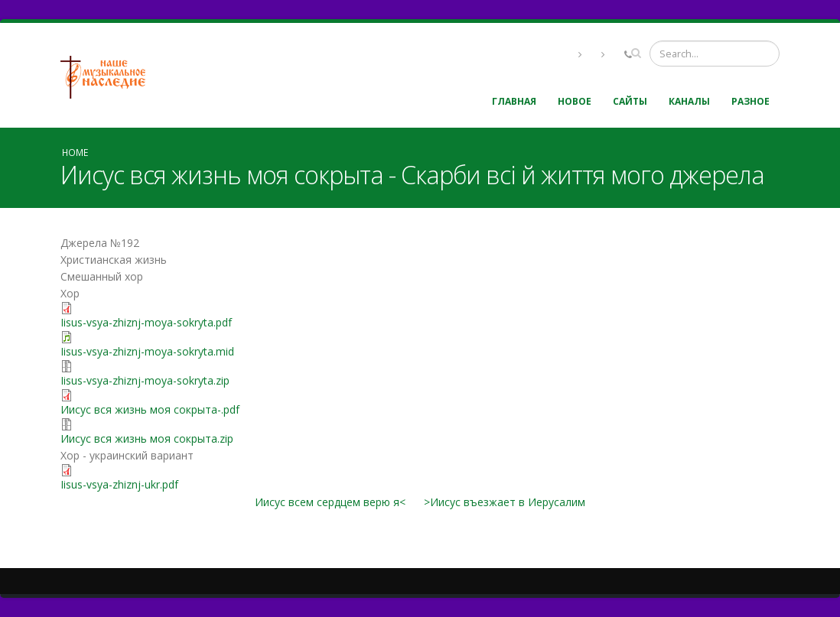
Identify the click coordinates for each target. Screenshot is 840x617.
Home (75, 152)
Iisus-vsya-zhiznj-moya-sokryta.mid (147, 351)
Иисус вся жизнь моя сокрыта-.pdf (150, 409)
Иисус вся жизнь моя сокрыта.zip (147, 438)
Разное (750, 101)
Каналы (689, 101)
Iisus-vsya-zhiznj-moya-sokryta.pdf (146, 322)
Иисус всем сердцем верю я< (330, 502)
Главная (514, 101)
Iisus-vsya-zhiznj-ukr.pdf (119, 484)
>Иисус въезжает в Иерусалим (505, 502)
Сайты (630, 101)
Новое (575, 101)
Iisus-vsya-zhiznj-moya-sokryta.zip (145, 380)
